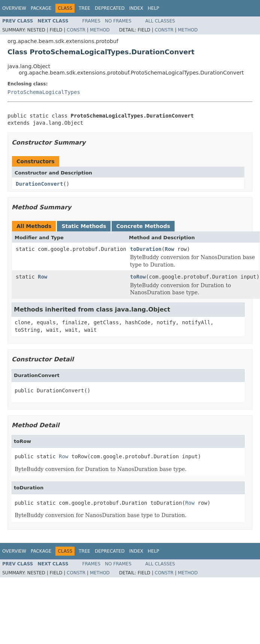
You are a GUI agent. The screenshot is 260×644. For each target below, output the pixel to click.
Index (136, 8)
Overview (14, 8)
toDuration (146, 249)
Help (153, 8)
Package (41, 8)
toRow (138, 277)
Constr (76, 30)
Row (170, 249)
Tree (84, 8)
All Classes (160, 21)
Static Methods (84, 226)
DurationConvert (39, 184)
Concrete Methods (143, 226)
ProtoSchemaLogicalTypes (44, 92)
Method (100, 30)
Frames (92, 21)
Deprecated (110, 8)
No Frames (118, 21)
